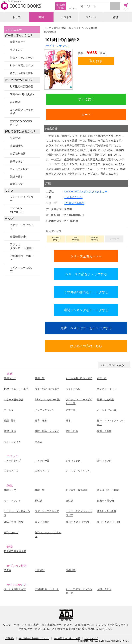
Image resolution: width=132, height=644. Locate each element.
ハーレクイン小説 (107, 410)
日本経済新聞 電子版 (15, 551)
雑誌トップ (10, 490)
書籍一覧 (40, 378)
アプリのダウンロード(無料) (21, 246)
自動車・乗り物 (105, 501)
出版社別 (40, 570)
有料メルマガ (11, 532)
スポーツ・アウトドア (47, 511)
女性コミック (42, 471)
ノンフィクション (45, 410)
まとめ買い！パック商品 (22, 111)
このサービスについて (22, 227)
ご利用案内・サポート (22, 258)
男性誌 (39, 501)
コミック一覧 (42, 461)
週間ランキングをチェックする (86, 310)
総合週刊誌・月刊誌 (108, 490)
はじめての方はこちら (86, 346)
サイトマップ (91, 638)
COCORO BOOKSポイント (21, 123)
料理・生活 (10, 431)
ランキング (16, 50)
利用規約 (10, 638)
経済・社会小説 (105, 400)
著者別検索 (16, 146)
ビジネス (66, 17)
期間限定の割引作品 (22, 87)
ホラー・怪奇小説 (14, 400)
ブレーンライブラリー (22, 199)
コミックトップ (12, 461)
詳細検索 (15, 138)
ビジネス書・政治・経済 (79, 378)
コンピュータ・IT (107, 389)
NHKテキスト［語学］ (78, 522)
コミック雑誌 (42, 522)
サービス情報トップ (15, 589)
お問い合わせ (104, 589)
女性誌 (69, 501)
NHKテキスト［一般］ (109, 522)
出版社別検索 (18, 154)
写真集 (39, 442)
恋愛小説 (71, 410)
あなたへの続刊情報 (22, 73)
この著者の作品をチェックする (86, 292)
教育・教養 (41, 421)
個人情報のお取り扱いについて (34, 638)
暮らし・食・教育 (107, 511)
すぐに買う (86, 99)
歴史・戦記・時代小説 (47, 389)
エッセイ (9, 410)
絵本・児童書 (104, 431)
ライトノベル (73, 389)
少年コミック (73, 461)
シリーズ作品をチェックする (86, 274)
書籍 (41, 17)
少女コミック (11, 471)
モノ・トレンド (12, 501)
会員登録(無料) (19, 237)
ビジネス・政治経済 (77, 490)
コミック (91, 17)
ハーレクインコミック (78, 471)
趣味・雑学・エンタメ (47, 431)
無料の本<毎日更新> (22, 94)
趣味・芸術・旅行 (14, 522)
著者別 (8, 570)
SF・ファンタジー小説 (47, 400)
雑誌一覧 (40, 490)
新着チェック (18, 42)
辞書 (68, 421)
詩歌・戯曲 (72, 431)
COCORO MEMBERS (17, 210)
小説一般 (102, 378)
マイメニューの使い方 (22, 269)
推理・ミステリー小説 (16, 389)
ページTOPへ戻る (113, 365)
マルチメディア (12, 442)
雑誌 (116, 17)
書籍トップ (10, 378)
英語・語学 (10, 421)
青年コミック (104, 461)
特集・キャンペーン (22, 58)
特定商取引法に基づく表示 (67, 638)
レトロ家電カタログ (22, 65)
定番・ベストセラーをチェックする (86, 328)
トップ (17, 17)
